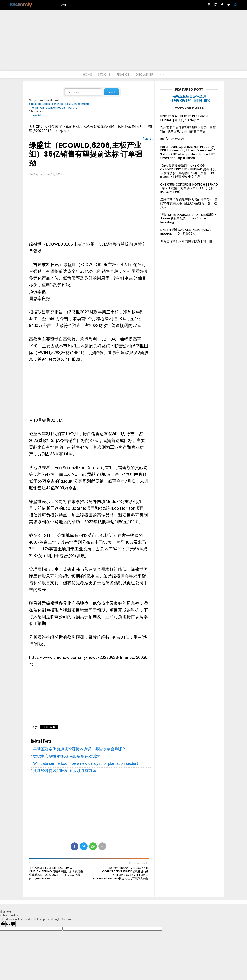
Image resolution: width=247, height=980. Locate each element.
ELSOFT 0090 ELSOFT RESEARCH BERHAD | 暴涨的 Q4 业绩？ (184, 118)
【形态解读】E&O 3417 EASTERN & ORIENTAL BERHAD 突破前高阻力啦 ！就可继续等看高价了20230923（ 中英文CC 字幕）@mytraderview (56, 873)
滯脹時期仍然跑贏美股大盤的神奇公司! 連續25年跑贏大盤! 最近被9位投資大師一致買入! (189, 203)
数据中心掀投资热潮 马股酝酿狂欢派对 (67, 756)
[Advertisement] (123, 42)
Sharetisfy (21, 5)
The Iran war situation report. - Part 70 (53, 108)
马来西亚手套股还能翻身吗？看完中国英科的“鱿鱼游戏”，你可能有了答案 (188, 130)
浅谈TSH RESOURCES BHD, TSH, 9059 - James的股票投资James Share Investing (188, 218)
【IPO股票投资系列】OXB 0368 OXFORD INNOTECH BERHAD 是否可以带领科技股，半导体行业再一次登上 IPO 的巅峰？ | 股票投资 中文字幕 (188, 171)
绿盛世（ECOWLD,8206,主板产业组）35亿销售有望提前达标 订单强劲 (86, 154)
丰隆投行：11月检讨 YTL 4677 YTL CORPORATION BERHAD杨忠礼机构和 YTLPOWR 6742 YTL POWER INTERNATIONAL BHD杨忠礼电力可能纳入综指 (121, 873)
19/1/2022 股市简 (172, 139)
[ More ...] (149, 139)
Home (63, 5)
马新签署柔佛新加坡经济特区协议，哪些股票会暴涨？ (80, 749)
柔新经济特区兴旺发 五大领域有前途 (65, 771)
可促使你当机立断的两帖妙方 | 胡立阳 (188, 241)
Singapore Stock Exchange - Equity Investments (59, 104)
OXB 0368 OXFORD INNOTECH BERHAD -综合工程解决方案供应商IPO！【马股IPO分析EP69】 (189, 188)
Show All (35, 115)
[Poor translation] (11, 924)
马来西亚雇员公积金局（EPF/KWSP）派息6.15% (189, 99)
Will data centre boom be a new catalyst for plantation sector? (86, 763)
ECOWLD (50, 727)
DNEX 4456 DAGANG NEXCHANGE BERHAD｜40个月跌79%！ (186, 232)
